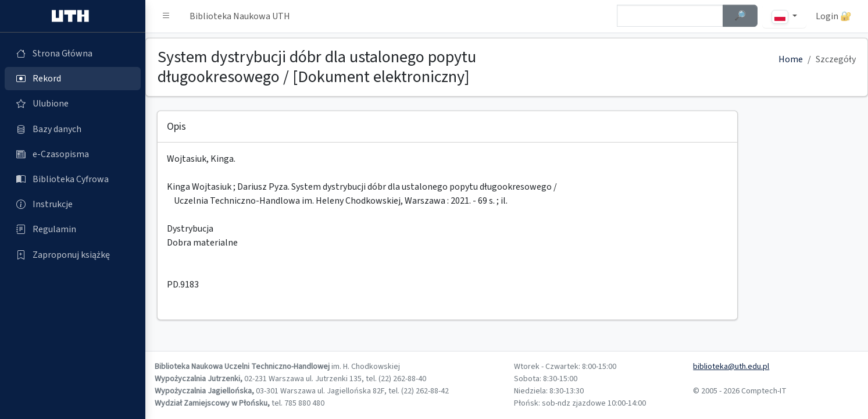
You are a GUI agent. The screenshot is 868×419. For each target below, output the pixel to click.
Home (791, 59)
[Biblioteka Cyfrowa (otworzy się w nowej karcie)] (73, 179)
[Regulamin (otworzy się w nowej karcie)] (73, 229)
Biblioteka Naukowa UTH (240, 16)
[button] (166, 16)
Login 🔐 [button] (834, 16)
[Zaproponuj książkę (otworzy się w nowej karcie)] (73, 255)
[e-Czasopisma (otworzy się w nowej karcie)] (73, 154)
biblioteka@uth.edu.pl (731, 367)
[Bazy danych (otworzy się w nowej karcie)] (73, 129)
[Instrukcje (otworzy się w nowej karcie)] (73, 204)
